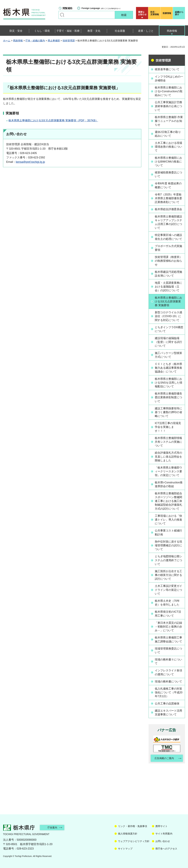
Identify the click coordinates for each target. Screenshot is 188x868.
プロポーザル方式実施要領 (168, 248)
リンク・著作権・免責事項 (133, 826)
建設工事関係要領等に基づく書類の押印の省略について (168, 412)
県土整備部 (54, 41)
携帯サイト (161, 826)
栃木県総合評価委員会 (168, 209)
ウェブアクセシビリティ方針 (134, 841)
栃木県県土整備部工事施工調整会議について (168, 639)
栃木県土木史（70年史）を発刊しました (167, 603)
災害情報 (155, 13)
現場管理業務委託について (168, 651)
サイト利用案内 (164, 834)
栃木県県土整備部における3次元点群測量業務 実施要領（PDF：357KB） (53, 120)
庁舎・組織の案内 (35, 41)
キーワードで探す (62, 15)
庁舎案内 (52, 828)
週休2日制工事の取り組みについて (168, 134)
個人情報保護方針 (128, 834)
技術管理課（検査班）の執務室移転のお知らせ (168, 261)
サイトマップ (125, 849)
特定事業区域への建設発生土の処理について (168, 237)
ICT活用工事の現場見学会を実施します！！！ (168, 427)
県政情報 (18, 41)
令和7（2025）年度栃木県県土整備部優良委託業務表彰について (168, 198)
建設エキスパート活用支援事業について (168, 713)
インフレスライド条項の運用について (168, 672)
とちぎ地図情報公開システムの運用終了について (168, 560)
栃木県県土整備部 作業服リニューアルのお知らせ (169, 121)
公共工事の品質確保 (167, 704)
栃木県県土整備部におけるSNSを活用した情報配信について (169, 383)
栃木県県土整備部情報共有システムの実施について (168, 442)
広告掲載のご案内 (164, 758)
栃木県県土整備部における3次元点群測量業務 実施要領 (168, 301)
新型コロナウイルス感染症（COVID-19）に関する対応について (168, 316)
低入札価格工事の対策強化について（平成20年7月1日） (169, 692)
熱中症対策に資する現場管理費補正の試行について (168, 545)
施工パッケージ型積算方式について (168, 355)
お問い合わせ (163, 841)
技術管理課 (69, 41)
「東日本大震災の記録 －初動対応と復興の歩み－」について (168, 627)
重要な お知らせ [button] (142, 13)
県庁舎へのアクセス (166, 849)
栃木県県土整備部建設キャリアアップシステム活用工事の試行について (168, 222)
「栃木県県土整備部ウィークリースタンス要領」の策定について (168, 471)
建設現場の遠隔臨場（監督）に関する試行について (168, 342)
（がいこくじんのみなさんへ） (101, 8)
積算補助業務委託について (168, 174)
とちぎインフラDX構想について (169, 329)
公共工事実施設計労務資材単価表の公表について (168, 106)
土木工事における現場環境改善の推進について (168, 147)
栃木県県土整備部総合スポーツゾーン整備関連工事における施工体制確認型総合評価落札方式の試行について (168, 501)
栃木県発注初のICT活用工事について (168, 614)
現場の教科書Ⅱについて (168, 661)
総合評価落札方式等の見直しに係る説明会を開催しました (168, 457)
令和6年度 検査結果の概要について (168, 185)
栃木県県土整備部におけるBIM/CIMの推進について (168, 162)
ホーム (7, 41)
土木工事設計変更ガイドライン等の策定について (168, 590)
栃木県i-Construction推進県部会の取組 (169, 484)
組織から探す (179, 13)
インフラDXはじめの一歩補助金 (169, 79)
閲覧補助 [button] (67, 8)
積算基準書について (167, 69)
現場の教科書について (168, 682)
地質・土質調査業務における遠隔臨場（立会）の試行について (168, 287)
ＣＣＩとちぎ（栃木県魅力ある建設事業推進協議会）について (168, 368)
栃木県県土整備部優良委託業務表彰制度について (168, 397)
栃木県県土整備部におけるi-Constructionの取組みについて (169, 91)
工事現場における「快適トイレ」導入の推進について (168, 520)
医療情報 (167, 13)
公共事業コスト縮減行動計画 (168, 532)
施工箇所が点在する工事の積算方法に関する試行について (168, 575)
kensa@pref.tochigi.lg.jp (30, 162)
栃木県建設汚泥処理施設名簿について (168, 274)
